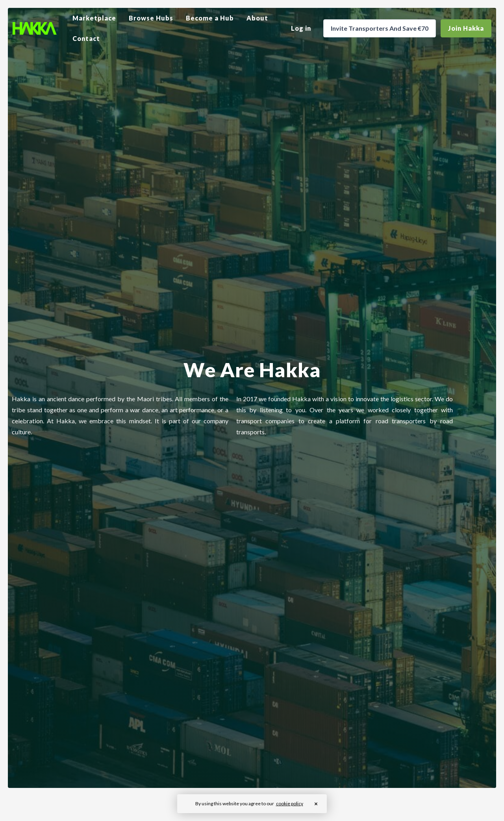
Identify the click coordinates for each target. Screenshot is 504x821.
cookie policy (290, 803)
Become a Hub (210, 18)
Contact (86, 38)
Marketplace (94, 18)
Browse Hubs (151, 18)
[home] (35, 28)
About (257, 18)
